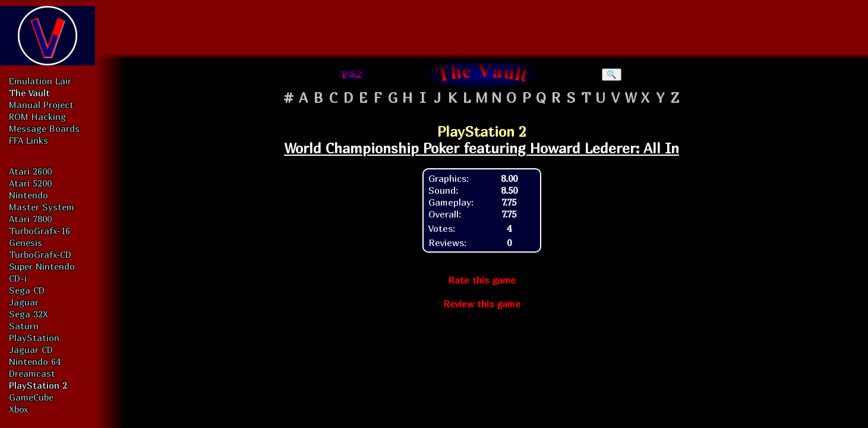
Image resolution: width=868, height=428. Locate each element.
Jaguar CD (31, 350)
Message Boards (44, 128)
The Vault (29, 93)
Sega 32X (29, 314)
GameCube (31, 397)
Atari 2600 (30, 171)
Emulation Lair (40, 81)
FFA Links (29, 140)
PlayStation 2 (38, 385)
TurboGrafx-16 (40, 231)
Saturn (24, 326)
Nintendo (29, 195)
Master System (42, 207)
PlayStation (34, 338)
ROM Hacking (37, 117)
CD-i (18, 278)
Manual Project (41, 105)
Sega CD (27, 290)
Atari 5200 (30, 183)
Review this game (482, 304)
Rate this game (482, 280)
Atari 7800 (30, 219)
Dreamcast (32, 373)
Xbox (18, 409)
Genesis (26, 243)
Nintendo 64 (35, 361)
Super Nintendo (42, 266)
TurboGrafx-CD (40, 254)
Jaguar (24, 302)
